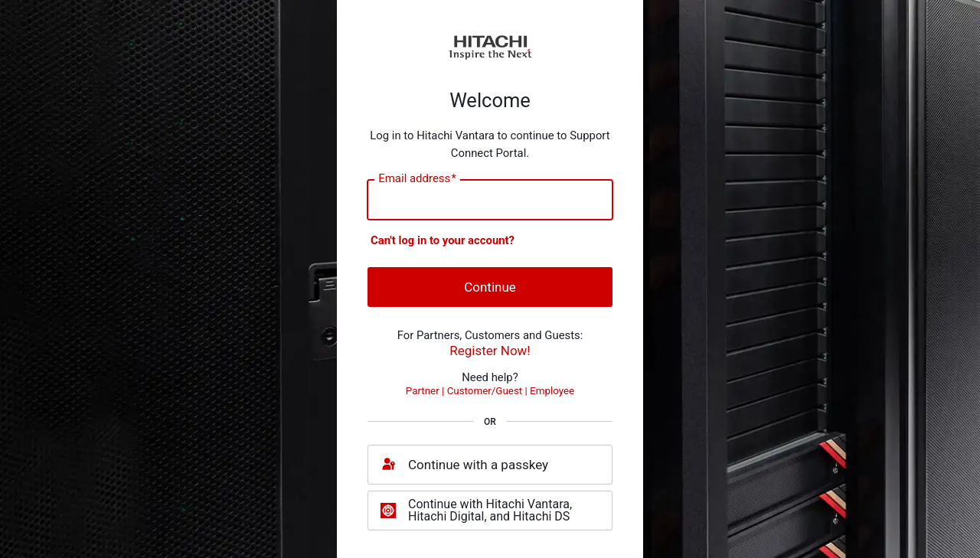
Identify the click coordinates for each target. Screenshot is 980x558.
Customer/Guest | (488, 391)
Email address (417, 178)
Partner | (426, 391)
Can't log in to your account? (443, 240)
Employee (552, 391)
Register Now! (490, 351)
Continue (490, 287)
